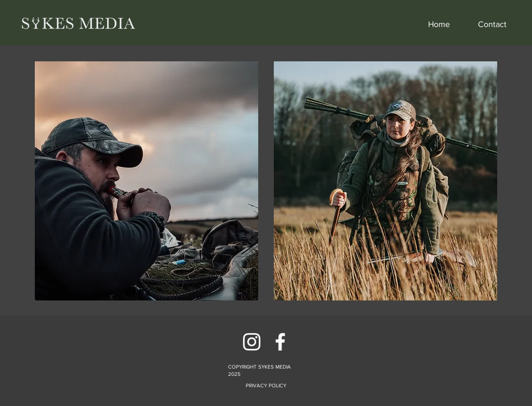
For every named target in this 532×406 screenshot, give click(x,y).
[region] (147, 186)
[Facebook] (280, 342)
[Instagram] (252, 342)
